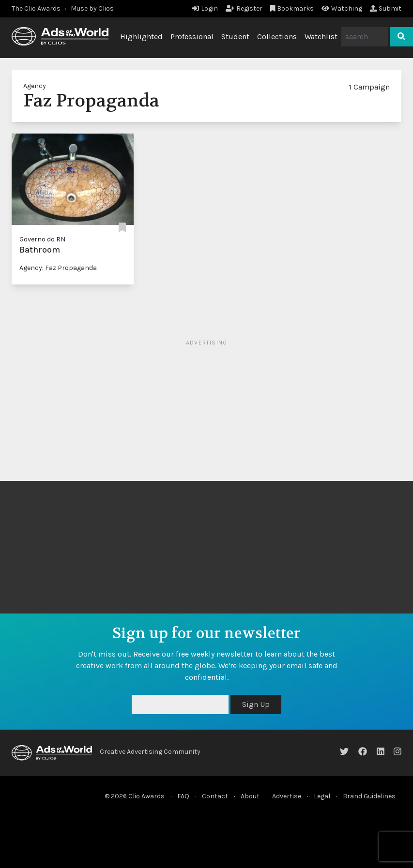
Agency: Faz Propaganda (58, 268)
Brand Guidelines (369, 796)
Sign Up (256, 704)
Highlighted (141, 37)
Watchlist (321, 37)
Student (235, 37)
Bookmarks (292, 8)
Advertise (287, 796)
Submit (386, 8)
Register (244, 8)
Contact (215, 796)
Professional (192, 37)
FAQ (183, 796)
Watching (342, 8)
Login (205, 8)
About (250, 796)
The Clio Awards (36, 8)
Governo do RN (42, 239)
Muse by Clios (92, 8)
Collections (277, 37)
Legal (322, 796)
